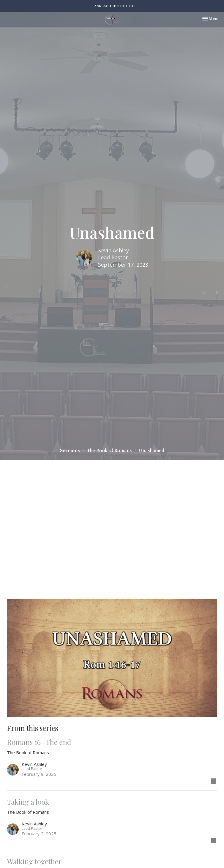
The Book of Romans (109, 450)
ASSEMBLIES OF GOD (114, 6)
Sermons (70, 450)
